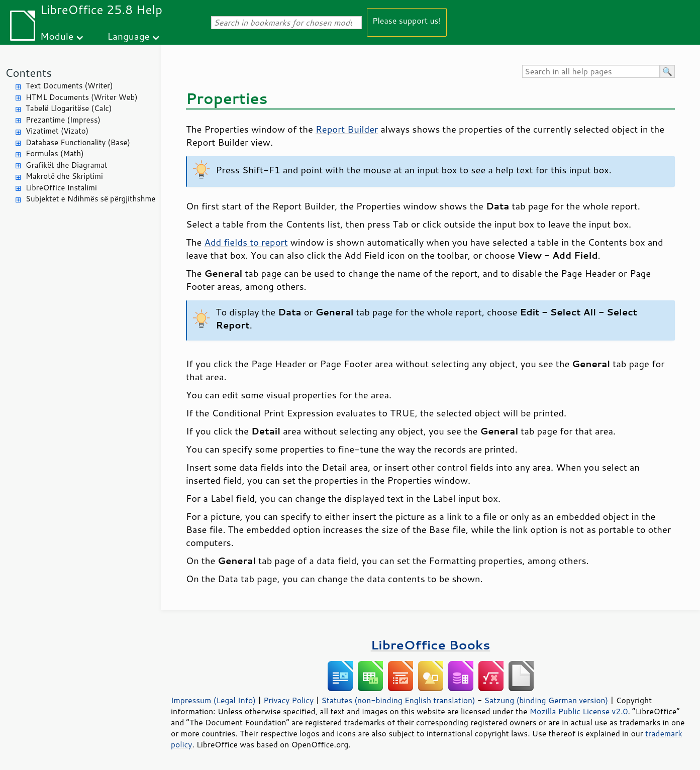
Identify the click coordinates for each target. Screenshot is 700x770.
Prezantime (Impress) (63, 120)
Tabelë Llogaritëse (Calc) (69, 108)
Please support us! (407, 20)
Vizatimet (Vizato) (57, 131)
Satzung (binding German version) (546, 700)
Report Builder (347, 129)
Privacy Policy (288, 700)
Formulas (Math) (55, 153)
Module (57, 36)
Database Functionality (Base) (78, 142)
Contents (28, 73)
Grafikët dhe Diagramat (66, 165)
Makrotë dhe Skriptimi (64, 176)
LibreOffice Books (431, 645)
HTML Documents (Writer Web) (82, 97)
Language (129, 36)
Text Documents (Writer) (69, 86)
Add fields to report (246, 242)
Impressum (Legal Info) (213, 700)
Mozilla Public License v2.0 (579, 711)
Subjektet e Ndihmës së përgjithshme (90, 199)
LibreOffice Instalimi (61, 188)
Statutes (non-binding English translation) (398, 700)
